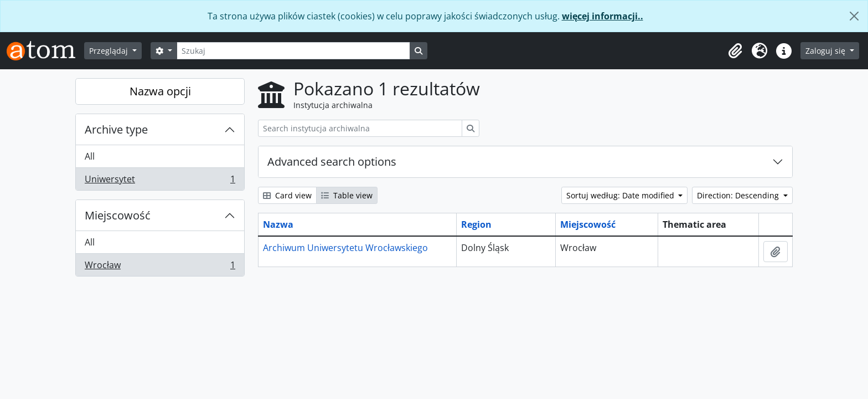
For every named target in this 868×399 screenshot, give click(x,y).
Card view (287, 195)
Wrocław (160, 267)
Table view (347, 195)
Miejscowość (118, 215)
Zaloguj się (826, 51)
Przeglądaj (110, 51)
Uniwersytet (160, 181)
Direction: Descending (739, 195)
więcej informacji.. (603, 16)
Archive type (116, 129)
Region (476, 224)
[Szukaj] (293, 51)
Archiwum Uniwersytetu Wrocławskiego (345, 248)
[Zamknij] (854, 16)
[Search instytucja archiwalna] (360, 128)
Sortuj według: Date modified (621, 195)
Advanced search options (332, 162)
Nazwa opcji (160, 91)
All (90, 156)
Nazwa (278, 224)
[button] (735, 51)
